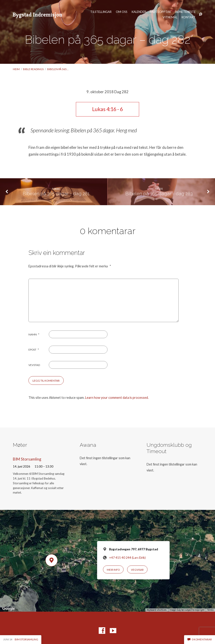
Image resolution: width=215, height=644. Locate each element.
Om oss (122, 12)
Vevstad (34, 365)
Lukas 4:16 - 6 (107, 109)
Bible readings (33, 69)
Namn (34, 334)
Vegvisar (137, 570)
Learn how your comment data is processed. (117, 398)
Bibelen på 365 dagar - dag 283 (159, 194)
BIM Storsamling (27, 459)
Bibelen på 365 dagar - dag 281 (56, 194)
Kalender (139, 12)
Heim (16, 69)
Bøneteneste (185, 12)
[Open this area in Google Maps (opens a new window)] (9, 609)
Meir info (113, 570)
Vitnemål (170, 17)
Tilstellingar (101, 12)
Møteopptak (161, 12)
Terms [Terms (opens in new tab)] (210, 610)
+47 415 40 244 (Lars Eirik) (127, 558)
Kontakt (189, 17)
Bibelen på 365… (58, 69)
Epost (34, 350)
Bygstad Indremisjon (37, 14)
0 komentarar (200, 639)
